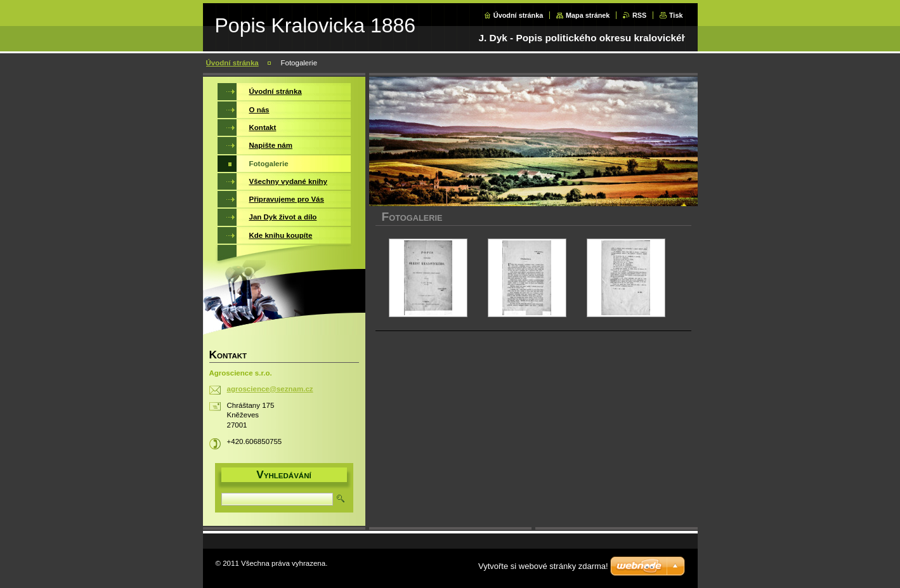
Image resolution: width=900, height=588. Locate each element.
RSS (639, 15)
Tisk (676, 15)
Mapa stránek (588, 15)
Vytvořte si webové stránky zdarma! (543, 566)
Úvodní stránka (518, 15)
